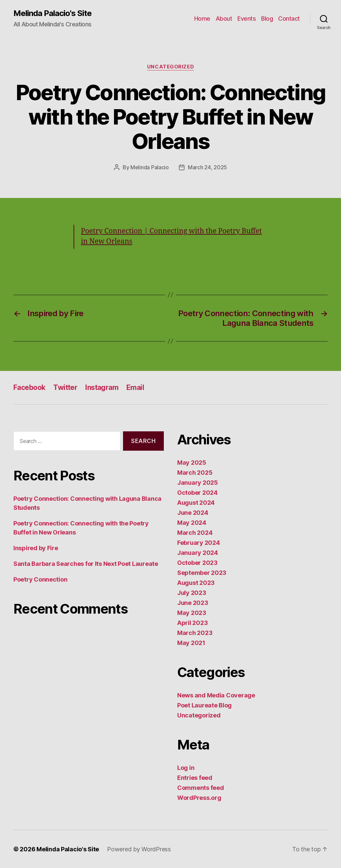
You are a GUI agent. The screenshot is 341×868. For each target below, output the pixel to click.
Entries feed (195, 778)
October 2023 (197, 563)
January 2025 (198, 483)
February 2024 (199, 543)
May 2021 (191, 643)
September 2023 (202, 573)
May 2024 (192, 523)
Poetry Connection (40, 579)
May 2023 (192, 613)
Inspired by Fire (36, 548)
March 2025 (195, 473)
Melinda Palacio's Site (52, 13)
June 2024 (193, 513)
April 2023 (192, 623)
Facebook (29, 387)
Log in (186, 768)
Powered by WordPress (139, 849)
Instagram (102, 387)
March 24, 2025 (207, 167)
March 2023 (195, 633)
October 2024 (197, 493)
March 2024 (195, 533)
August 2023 (196, 583)
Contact (289, 19)
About (224, 19)
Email (135, 387)
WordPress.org (199, 798)
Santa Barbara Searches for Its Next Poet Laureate (86, 564)
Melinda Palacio (150, 167)
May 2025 (192, 463)
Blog (267, 19)
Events (247, 19)
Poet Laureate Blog (204, 705)
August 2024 (196, 503)
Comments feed (201, 788)
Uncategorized (170, 67)
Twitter (65, 387)
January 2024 (198, 553)
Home (202, 19)
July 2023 (192, 593)
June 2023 (193, 603)
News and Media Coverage (216, 695)
